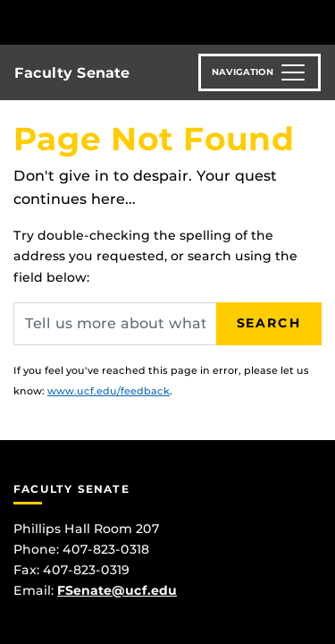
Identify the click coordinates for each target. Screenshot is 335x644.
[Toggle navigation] (260, 72)
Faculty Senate (72, 73)
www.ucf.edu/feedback (109, 391)
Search (269, 323)
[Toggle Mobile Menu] (317, 21)
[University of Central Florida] (136, 22)
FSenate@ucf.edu (117, 590)
